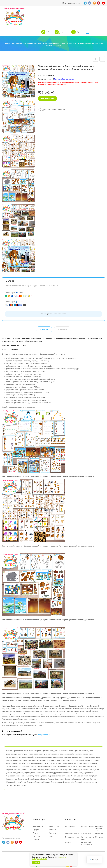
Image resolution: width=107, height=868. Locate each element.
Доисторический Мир (16, 708)
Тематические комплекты (27, 704)
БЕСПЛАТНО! (70, 811)
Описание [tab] (44, 314)
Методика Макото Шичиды (12, 696)
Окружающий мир (72, 696)
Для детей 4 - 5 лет (13, 694)
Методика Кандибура (28, 28)
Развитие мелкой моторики (39, 702)
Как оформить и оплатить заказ (53, 299)
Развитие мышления (57, 702)
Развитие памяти (71, 702)
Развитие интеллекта (21, 702)
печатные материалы (92, 708)
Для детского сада (28, 694)
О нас (51, 821)
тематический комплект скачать (32, 710)
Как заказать (38, 811)
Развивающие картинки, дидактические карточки (42, 699)
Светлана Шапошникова (64, 64)
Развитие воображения (84, 699)
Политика (37, 824)
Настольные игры (46, 696)
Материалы (100, 819)
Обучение (99, 822)
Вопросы (52, 815)
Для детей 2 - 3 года (82, 691)
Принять (36, 862)
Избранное (78, 13)
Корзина (95, 13)
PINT (99, 3)
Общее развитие (59, 696)
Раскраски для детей (10, 704)
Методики (15, 28)
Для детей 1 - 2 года (66, 691)
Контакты (53, 818)
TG (85, 3)
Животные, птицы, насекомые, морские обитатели (54, 694)
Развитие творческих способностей (91, 702)
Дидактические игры (50, 691)
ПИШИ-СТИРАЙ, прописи (89, 696)
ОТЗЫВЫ (37, 821)
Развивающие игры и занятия (13, 699)
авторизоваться (44, 720)
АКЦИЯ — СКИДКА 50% (99, 813)
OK (94, 3)
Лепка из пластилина (80, 694)
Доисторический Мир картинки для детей (39, 708)
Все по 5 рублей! (87, 811)
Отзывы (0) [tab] (62, 314)
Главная (7, 28)
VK (90, 3)
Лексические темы (72, 819)
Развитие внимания (68, 699)
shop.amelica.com (66, 842)
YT (103, 3)
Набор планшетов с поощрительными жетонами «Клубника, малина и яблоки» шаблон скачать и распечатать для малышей (95, 44)
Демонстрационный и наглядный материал (27, 691)
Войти (62, 13)
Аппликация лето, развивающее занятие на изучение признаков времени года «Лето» (102, 44)
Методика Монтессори (31, 696)
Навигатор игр (54, 811)
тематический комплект (11, 710)
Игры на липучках (72, 822)
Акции (35, 818)
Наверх (95, 860)
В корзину (49, 83)
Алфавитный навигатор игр (86, 828)
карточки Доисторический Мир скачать (69, 708)
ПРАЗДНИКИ (86, 819)
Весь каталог (71, 805)
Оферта (36, 815)
